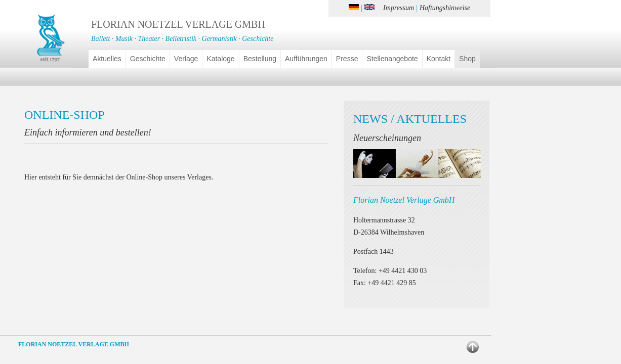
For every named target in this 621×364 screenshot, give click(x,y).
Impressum (399, 8)
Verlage (186, 59)
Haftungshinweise (445, 8)
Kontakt (439, 59)
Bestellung (260, 59)
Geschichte (148, 59)
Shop (467, 59)
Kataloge (220, 59)
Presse (347, 59)
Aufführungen (306, 59)
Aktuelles (107, 59)
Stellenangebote (392, 59)
